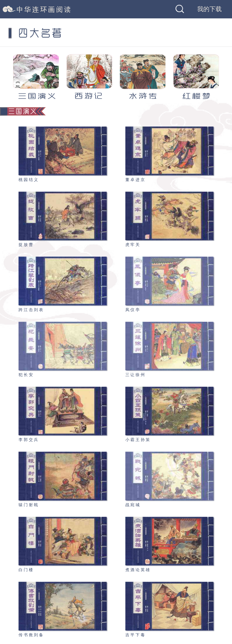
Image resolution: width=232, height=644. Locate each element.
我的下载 (209, 9)
